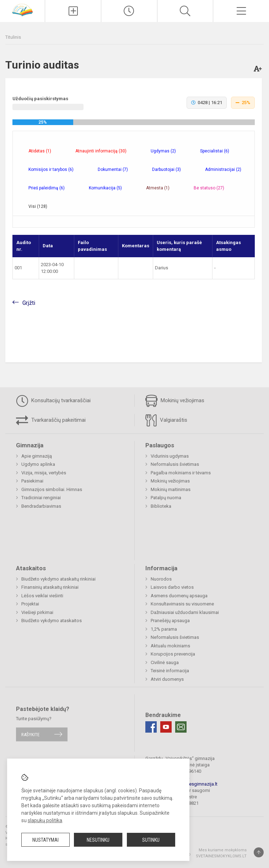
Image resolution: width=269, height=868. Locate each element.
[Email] (181, 727)
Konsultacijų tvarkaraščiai (53, 401)
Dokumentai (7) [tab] (113, 169)
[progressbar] (134, 122)
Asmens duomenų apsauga (179, 596)
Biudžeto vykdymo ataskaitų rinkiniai (58, 579)
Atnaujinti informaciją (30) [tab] (101, 151)
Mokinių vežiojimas (175, 401)
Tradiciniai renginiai (41, 498)
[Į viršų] (259, 852)
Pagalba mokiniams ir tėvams (181, 473)
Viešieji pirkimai (37, 612)
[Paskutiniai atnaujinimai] (129, 11)
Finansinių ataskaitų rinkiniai (50, 587)
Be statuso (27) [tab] (209, 188)
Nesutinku (98, 840)
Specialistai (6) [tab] (215, 151)
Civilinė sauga (165, 662)
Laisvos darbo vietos (172, 587)
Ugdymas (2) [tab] (163, 151)
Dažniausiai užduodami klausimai (185, 612)
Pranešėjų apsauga (170, 621)
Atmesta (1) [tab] (158, 188)
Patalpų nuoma (166, 498)
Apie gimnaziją (37, 456)
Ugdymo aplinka (38, 464)
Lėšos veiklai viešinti (42, 596)
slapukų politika (45, 820)
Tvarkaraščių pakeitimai (51, 420)
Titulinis (13, 37)
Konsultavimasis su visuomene (182, 604)
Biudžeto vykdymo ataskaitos (52, 621)
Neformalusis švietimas (175, 464)
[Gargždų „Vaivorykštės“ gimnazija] (22, 9)
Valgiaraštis (166, 420)
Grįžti (29, 303)
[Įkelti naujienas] (73, 11)
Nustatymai (45, 840)
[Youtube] (166, 727)
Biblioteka (161, 506)
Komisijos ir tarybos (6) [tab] (51, 169)
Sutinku (151, 840)
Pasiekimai (32, 481)
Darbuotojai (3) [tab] (166, 169)
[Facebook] (151, 727)
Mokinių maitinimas (171, 489)
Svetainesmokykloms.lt (221, 856)
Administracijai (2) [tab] (223, 169)
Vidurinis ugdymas (170, 456)
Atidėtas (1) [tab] (40, 151)
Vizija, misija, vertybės (44, 473)
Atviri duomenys (167, 679)
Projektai (30, 604)
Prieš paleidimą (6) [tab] (47, 188)
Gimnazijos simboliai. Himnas (52, 489)
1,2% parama (164, 629)
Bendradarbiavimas (41, 506)
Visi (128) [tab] (38, 206)
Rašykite (30, 734)
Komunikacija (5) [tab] (105, 188)
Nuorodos (161, 579)
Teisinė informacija (170, 671)
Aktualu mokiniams (170, 646)
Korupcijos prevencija (173, 654)
